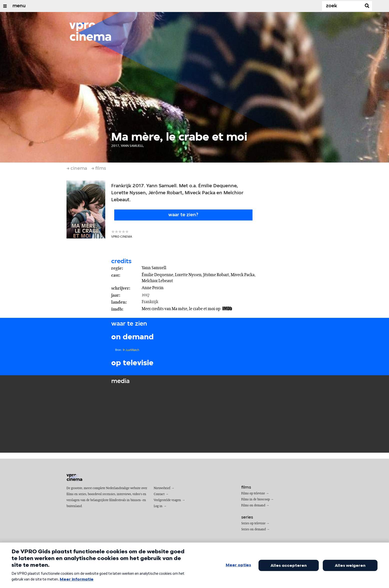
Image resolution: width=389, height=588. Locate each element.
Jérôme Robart (216, 275)
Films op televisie (253, 493)
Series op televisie (253, 523)
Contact (159, 494)
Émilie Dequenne (157, 275)
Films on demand (253, 505)
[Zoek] (343, 6)
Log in (158, 506)
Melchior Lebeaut (157, 281)
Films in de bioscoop (255, 499)
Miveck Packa (243, 275)
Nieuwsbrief (162, 488)
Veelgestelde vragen (167, 500)
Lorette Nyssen (188, 275)
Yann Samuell (154, 268)
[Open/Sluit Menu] (5, 6)
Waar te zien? (183, 215)
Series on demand (253, 529)
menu (19, 6)
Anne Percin (153, 288)
